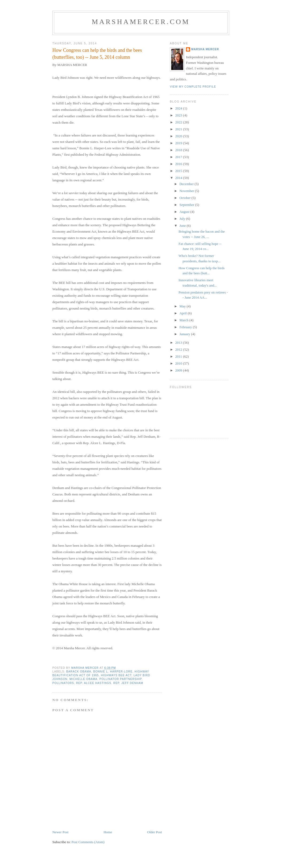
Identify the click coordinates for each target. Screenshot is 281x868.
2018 (179, 150)
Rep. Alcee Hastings (94, 683)
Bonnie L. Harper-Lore (113, 672)
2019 (179, 143)
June (183, 226)
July (183, 219)
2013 (179, 343)
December (187, 184)
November (187, 191)
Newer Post (60, 832)
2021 (179, 129)
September (187, 205)
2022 (179, 122)
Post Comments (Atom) (88, 842)
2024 (179, 108)
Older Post (155, 832)
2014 (179, 178)
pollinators (63, 683)
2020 (179, 136)
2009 (179, 370)
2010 (179, 363)
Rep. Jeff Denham (128, 683)
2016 (179, 164)
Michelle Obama (83, 679)
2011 (179, 356)
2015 (179, 171)
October (186, 198)
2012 (179, 349)
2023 (179, 115)
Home (108, 832)
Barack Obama (79, 672)
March (184, 320)
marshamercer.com (141, 22)
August (185, 212)
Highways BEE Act (116, 675)
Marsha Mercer (205, 49)
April (184, 313)
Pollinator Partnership (120, 679)
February (186, 327)
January (185, 334)
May (183, 306)
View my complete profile (193, 87)
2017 (179, 157)
